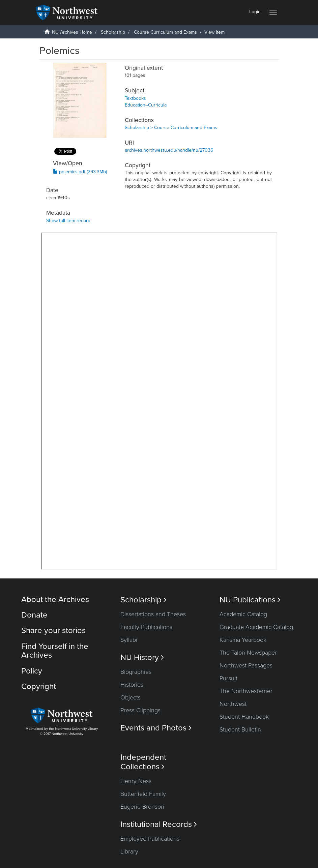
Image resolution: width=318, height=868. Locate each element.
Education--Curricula (146, 105)
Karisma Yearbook (243, 640)
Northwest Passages (246, 665)
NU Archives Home (72, 32)
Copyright (39, 686)
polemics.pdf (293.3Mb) (80, 172)
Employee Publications (150, 839)
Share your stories (53, 631)
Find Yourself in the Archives (55, 651)
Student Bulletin (240, 729)
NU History (142, 657)
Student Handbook (244, 717)
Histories (132, 685)
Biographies (136, 672)
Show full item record (68, 221)
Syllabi (129, 640)
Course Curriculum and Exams (165, 32)
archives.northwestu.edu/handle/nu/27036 (169, 150)
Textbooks (135, 98)
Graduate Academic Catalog (256, 627)
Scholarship (113, 32)
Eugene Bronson (142, 807)
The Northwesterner (246, 691)
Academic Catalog (243, 614)
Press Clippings (140, 710)
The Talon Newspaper (248, 653)
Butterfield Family (143, 794)
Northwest (233, 704)
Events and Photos (156, 728)
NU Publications (250, 600)
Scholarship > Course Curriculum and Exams (171, 128)
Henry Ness (136, 781)
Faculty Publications (146, 627)
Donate (34, 615)
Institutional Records (159, 824)
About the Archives (55, 600)
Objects (131, 697)
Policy (32, 671)
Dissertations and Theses (153, 614)
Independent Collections (143, 762)
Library (129, 851)
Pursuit (228, 678)
